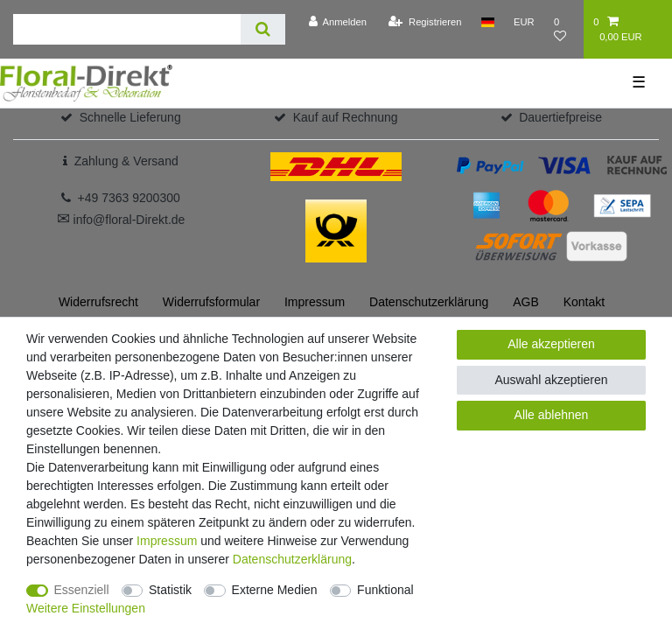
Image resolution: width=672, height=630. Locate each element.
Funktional (385, 590)
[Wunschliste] (564, 29)
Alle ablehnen (552, 415)
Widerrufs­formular (211, 302)
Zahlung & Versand (126, 161)
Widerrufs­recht (98, 302)
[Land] (488, 22)
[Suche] (263, 29)
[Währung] (524, 22)
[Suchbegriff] (127, 29)
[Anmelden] (337, 22)
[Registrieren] (425, 22)
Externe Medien (275, 590)
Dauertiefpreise (560, 117)
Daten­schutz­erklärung (429, 302)
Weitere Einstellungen (86, 608)
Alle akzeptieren (551, 344)
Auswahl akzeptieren (551, 380)
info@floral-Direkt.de (121, 220)
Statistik (170, 590)
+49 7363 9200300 (129, 198)
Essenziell (82, 590)
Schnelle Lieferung (130, 117)
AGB (526, 302)
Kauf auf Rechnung (346, 117)
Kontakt (584, 302)
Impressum (315, 302)
